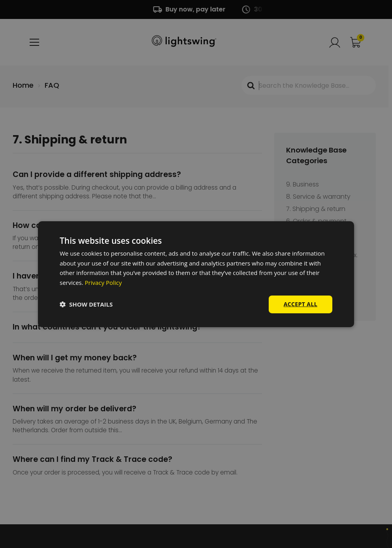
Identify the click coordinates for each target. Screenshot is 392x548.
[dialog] (196, 274)
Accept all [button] (301, 304)
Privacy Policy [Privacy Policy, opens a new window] (104, 282)
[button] (86, 304)
